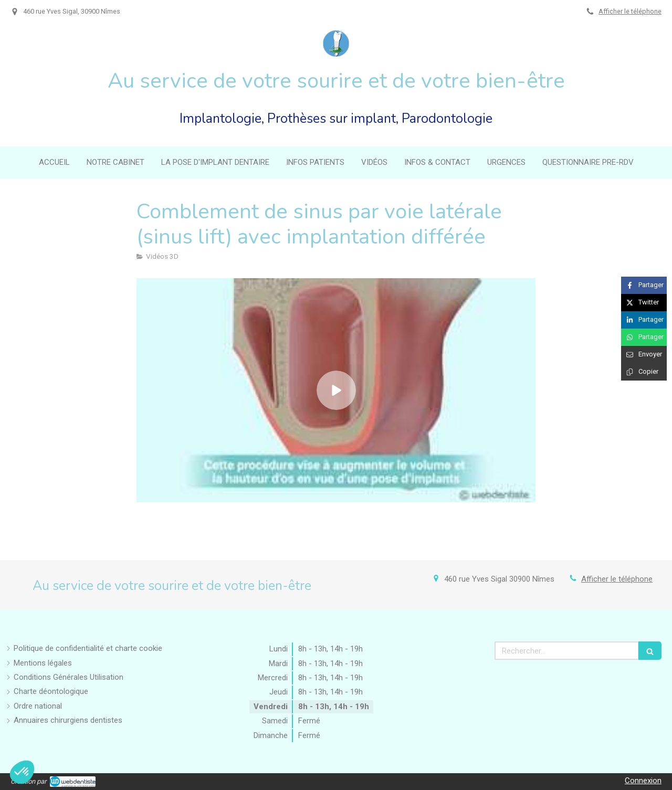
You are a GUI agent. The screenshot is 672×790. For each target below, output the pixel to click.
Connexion (643, 781)
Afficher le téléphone (630, 11)
